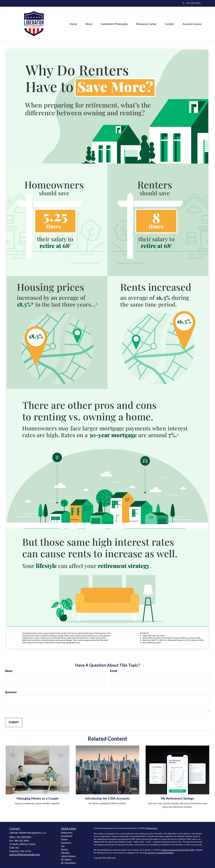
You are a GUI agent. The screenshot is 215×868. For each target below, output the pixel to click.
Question (11, 692)
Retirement (67, 833)
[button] (89, 24)
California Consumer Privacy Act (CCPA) (178, 850)
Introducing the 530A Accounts (107, 798)
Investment (67, 836)
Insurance (66, 843)
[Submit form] (14, 722)
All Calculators (68, 863)
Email (114, 671)
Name (9, 671)
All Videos (66, 860)
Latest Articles (68, 856)
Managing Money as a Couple (38, 798)
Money (64, 850)
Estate (64, 839)
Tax (63, 846)
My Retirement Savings (177, 798)
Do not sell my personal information (159, 853)
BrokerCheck (152, 828)
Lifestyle (65, 853)
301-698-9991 (192, 3)
